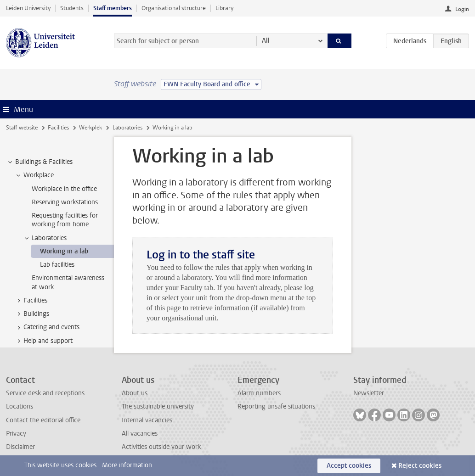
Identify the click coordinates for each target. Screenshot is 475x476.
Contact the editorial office (43, 420)
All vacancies (140, 434)
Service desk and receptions (45, 393)
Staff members (113, 8)
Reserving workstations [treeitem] (65, 202)
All (266, 41)
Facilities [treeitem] (31, 301)
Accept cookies (349, 466)
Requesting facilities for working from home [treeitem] (65, 220)
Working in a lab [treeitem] (64, 251)
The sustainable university (158, 406)
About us (135, 393)
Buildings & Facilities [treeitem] (40, 162)
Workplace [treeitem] (34, 175)
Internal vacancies (147, 420)
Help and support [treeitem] (44, 341)
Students (72, 8)
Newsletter (369, 393)
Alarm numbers (259, 393)
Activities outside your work (161, 447)
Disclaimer (20, 447)
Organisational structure (174, 8)
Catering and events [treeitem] (47, 327)
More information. (128, 465)
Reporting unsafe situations (276, 406)
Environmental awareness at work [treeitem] (68, 282)
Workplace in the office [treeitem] (64, 189)
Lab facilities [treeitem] (57, 265)
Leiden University (28, 8)
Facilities (58, 128)
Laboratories (127, 128)
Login (462, 9)
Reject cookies (420, 466)
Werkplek (90, 128)
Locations (20, 406)
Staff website (22, 128)
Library (224, 8)
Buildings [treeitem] (32, 314)
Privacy (16, 434)
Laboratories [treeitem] (45, 238)
